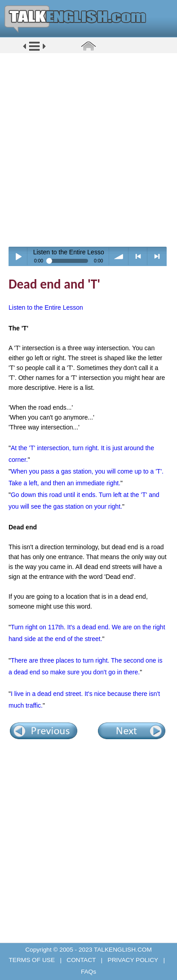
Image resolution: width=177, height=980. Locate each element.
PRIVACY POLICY (133, 960)
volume (119, 256)
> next (157, 256)
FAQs (88, 972)
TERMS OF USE (32, 960)
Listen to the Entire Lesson (46, 307)
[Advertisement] (88, 149)
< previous (138, 256)
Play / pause (18, 256)
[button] (34, 50)
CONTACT (81, 960)
